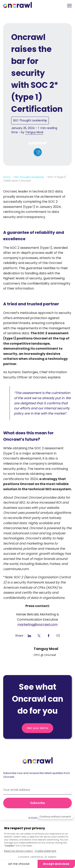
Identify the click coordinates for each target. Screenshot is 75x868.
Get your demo (37, 728)
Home (7, 177)
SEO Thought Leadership (30, 120)
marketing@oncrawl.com (37, 624)
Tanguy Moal (34, 132)
